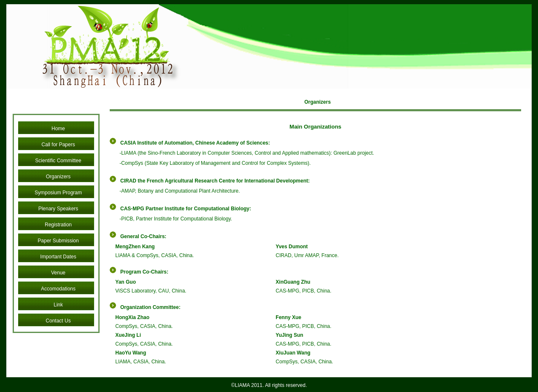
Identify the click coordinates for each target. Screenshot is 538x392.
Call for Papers (58, 145)
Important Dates (58, 257)
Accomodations (58, 289)
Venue (58, 273)
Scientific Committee (58, 161)
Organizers (58, 177)
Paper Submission (58, 241)
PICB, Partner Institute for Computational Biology (176, 219)
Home (58, 129)
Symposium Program (58, 193)
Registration (58, 225)
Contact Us (58, 321)
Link (58, 305)
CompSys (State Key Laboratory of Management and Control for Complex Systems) (215, 163)
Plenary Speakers (58, 209)
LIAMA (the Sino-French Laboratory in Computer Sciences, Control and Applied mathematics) (226, 153)
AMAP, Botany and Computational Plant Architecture (180, 191)
